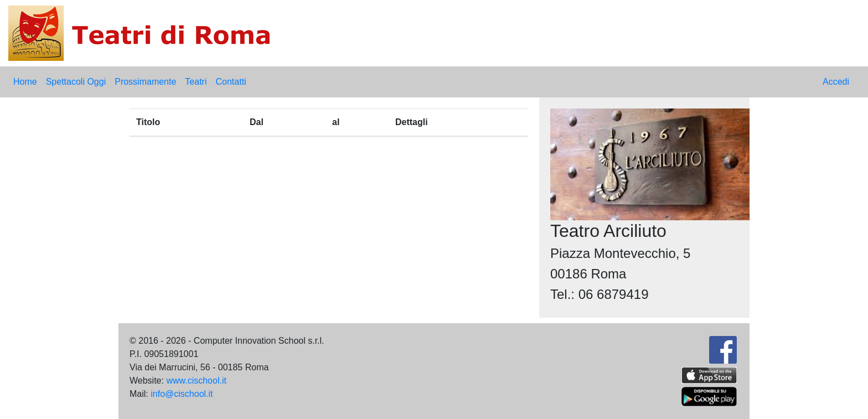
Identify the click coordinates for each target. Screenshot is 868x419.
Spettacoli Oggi (76, 82)
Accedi (836, 82)
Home (25, 82)
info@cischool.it (182, 394)
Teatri (196, 82)
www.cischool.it (196, 381)
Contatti (231, 82)
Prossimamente (145, 82)
